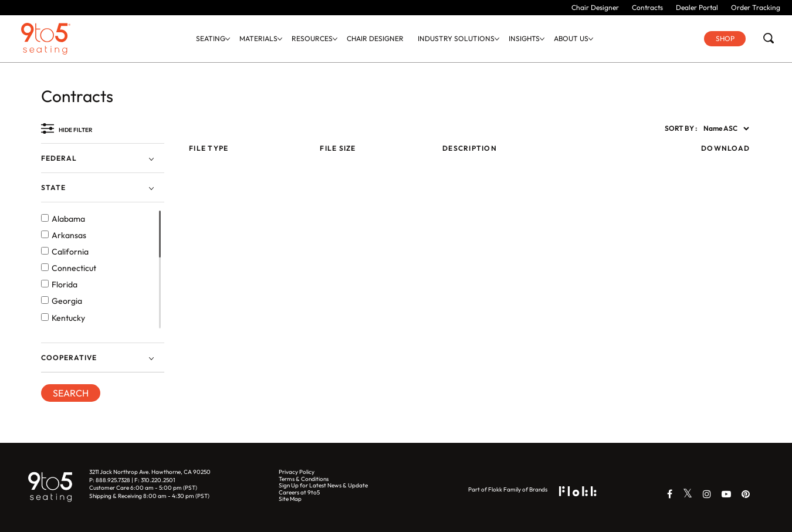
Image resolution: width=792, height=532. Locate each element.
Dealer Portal (697, 7)
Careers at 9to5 (299, 492)
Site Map (290, 499)
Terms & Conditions (304, 479)
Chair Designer (595, 7)
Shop (725, 38)
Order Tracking (756, 7)
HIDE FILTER (75, 130)
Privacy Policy (297, 472)
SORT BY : (681, 128)
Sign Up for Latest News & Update (323, 485)
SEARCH (71, 393)
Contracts (647, 7)
